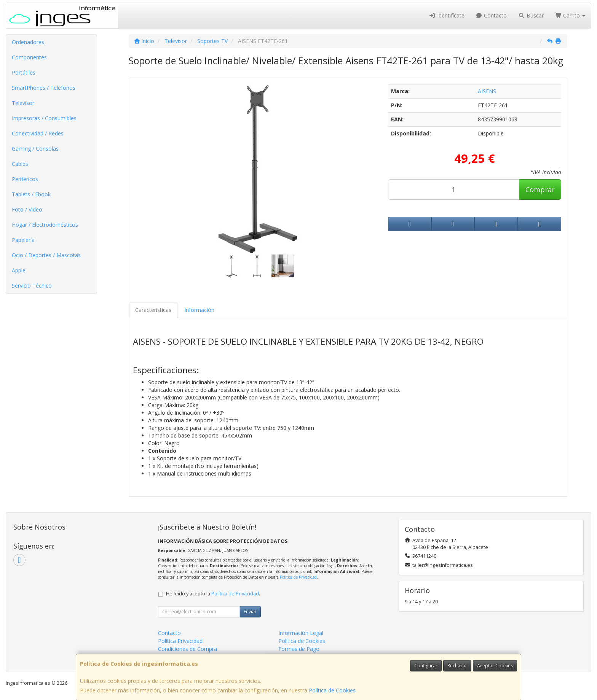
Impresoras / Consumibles (44, 118)
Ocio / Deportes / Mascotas (46, 255)
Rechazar (457, 666)
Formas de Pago (299, 649)
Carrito (570, 15)
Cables (20, 164)
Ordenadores (28, 42)
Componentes (29, 57)
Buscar (531, 15)
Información (199, 310)
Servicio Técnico (32, 286)
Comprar (540, 189)
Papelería (23, 240)
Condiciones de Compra (188, 649)
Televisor (23, 103)
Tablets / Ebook (31, 194)
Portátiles (24, 72)
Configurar (426, 666)
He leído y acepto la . (213, 594)
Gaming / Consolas (35, 149)
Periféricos (25, 179)
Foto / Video (27, 209)
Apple (19, 270)
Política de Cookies (332, 690)
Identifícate (447, 15)
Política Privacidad (180, 641)
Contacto (492, 15)
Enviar (250, 612)
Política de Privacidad (298, 577)
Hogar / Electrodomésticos (45, 225)
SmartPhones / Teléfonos (44, 88)
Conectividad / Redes (38, 133)
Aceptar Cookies (495, 666)
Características (153, 310)
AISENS (487, 91)
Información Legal (301, 633)
